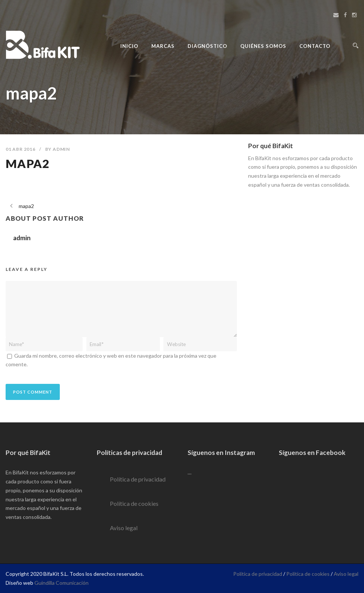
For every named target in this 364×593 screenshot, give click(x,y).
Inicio (129, 46)
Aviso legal (124, 528)
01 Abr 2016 (21, 149)
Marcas (163, 46)
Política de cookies (134, 503)
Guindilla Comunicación (61, 583)
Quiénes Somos (263, 46)
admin (61, 149)
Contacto (315, 46)
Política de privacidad (138, 479)
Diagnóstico (207, 46)
